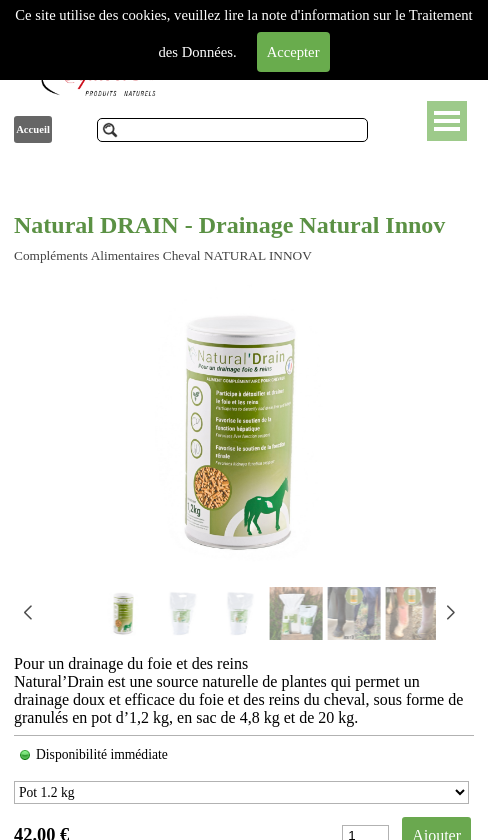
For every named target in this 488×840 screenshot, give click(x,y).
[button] (450, 613)
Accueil (33, 129)
